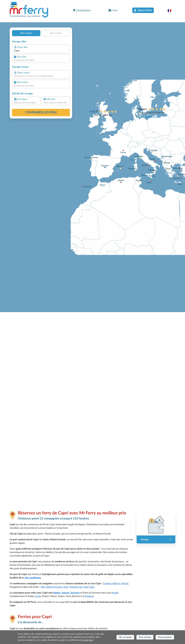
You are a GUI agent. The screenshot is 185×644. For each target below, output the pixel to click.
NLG (43, 587)
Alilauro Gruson (54, 587)
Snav (66, 587)
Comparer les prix (41, 112)
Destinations (82, 10)
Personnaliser (165, 637)
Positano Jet (76, 587)
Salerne (65, 593)
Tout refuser (145, 637)
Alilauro (116, 584)
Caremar (107, 584)
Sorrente (75, 593)
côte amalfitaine (33, 578)
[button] (171, 11)
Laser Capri (89, 587)
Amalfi (115, 593)
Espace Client (143, 10)
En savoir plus (87, 640)
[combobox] (41, 51)
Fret (113, 10)
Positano (89, 596)
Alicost (125, 584)
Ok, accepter (125, 637)
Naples (57, 593)
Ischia (38, 596)
